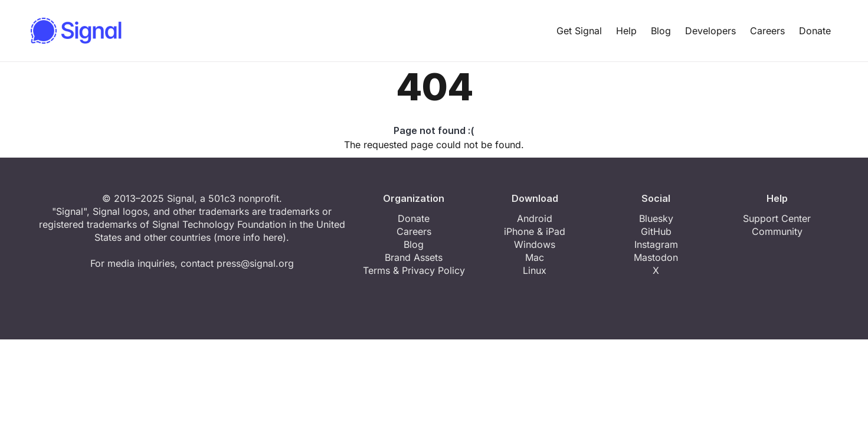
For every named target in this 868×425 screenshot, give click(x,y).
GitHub (656, 231)
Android (535, 218)
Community (777, 231)
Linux (535, 270)
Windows (535, 244)
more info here (250, 237)
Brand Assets (414, 257)
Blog (661, 31)
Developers (710, 31)
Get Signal (579, 31)
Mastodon (656, 257)
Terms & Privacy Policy (414, 270)
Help (626, 31)
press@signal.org (255, 263)
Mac (535, 257)
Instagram (656, 244)
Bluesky (656, 218)
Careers (767, 31)
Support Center (777, 218)
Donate (815, 31)
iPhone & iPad (535, 231)
